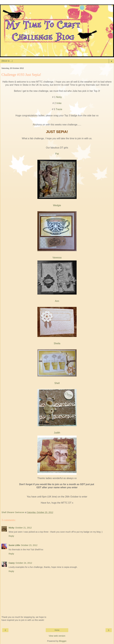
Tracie (59, 109)
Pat (57, 154)
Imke (59, 103)
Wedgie (57, 205)
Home (57, 630)
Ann (57, 301)
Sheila (57, 343)
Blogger (63, 641)
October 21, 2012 (23, 528)
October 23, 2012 (29, 545)
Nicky (59, 97)
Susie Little (14, 545)
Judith (57, 433)
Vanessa (57, 258)
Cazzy (12, 563)
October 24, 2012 (24, 563)
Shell (57, 383)
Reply (11, 536)
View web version (57, 636)
